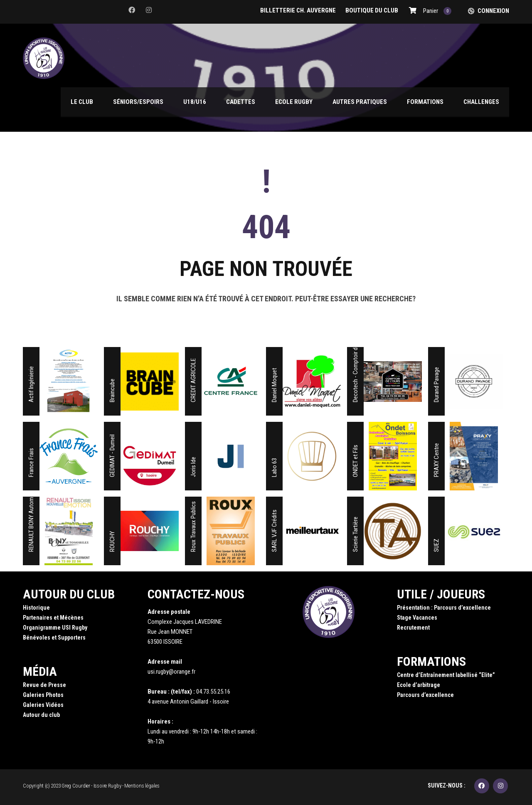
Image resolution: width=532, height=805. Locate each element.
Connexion (493, 11)
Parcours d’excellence (425, 695)
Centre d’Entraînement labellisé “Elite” (446, 675)
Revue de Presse (44, 685)
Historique (36, 608)
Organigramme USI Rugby (55, 628)
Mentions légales (142, 786)
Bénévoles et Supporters (54, 638)
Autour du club (41, 715)
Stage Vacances (417, 618)
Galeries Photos (43, 695)
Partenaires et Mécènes (53, 618)
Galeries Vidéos (43, 705)
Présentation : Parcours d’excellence (444, 608)
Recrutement (413, 628)
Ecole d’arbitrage (419, 685)
